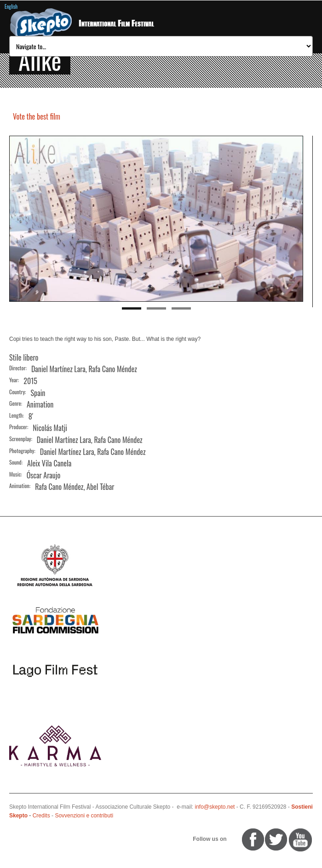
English (11, 6)
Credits (41, 816)
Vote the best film (37, 116)
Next (296, 219)
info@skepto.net (215, 807)
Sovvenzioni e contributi (84, 816)
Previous (16, 219)
